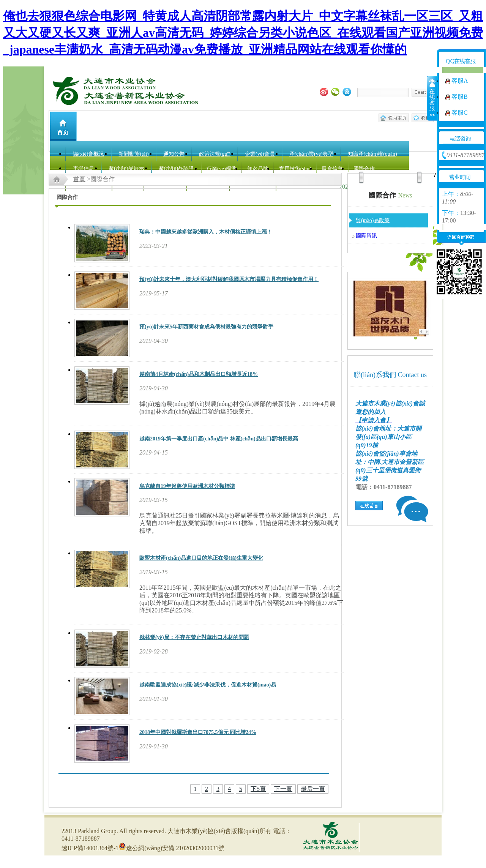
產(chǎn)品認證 (177, 168)
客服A (460, 81)
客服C (460, 113)
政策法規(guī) (215, 154)
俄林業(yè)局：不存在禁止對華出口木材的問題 (194, 637)
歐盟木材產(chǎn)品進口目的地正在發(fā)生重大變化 (201, 558)
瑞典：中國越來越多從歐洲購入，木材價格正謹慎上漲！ (206, 232)
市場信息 (84, 168)
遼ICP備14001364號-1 (90, 848)
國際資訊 (366, 236)
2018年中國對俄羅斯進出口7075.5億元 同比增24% (198, 732)
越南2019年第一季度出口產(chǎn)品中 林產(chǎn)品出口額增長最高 (219, 439)
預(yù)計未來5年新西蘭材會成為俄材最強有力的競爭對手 (206, 327)
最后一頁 (313, 789)
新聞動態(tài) (133, 154)
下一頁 (283, 789)
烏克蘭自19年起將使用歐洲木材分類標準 (187, 486)
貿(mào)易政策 (373, 220)
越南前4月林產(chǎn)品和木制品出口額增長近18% (199, 374)
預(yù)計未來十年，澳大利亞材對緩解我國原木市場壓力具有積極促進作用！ (229, 279)
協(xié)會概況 (88, 154)
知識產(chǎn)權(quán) (372, 154)
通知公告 (174, 154)
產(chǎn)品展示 (126, 168)
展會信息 (332, 169)
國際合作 (364, 169)
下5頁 (258, 789)
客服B (460, 97)
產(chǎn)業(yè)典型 (311, 154)
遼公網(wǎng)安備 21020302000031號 (171, 848)
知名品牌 (258, 169)
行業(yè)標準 (222, 169)
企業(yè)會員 (260, 154)
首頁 (79, 179)
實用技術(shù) (295, 169)
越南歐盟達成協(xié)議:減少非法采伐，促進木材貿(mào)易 (208, 685)
